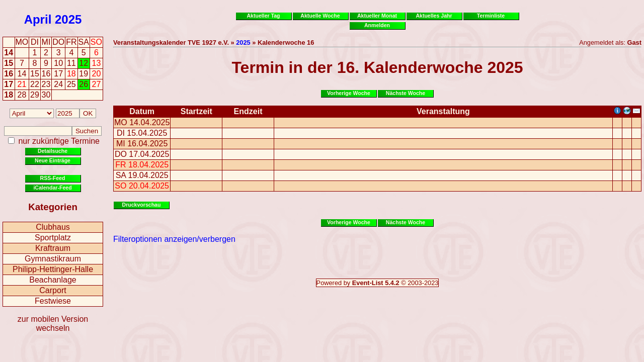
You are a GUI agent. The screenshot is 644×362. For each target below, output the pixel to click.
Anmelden (377, 25)
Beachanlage (53, 280)
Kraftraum (53, 248)
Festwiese (53, 301)
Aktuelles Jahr (434, 16)
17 (9, 84)
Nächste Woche (406, 93)
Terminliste (491, 16)
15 (9, 63)
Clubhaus (53, 227)
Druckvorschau (142, 205)
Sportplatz (53, 238)
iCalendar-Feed (52, 188)
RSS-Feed (53, 178)
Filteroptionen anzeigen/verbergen (174, 239)
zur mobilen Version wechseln (53, 324)
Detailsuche (53, 151)
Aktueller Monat (377, 16)
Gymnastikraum (53, 259)
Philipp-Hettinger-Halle (53, 269)
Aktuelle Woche (320, 16)
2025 (68, 19)
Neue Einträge (53, 160)
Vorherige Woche (349, 93)
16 (9, 74)
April (38, 19)
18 (9, 95)
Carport (53, 290)
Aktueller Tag (263, 16)
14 (9, 53)
